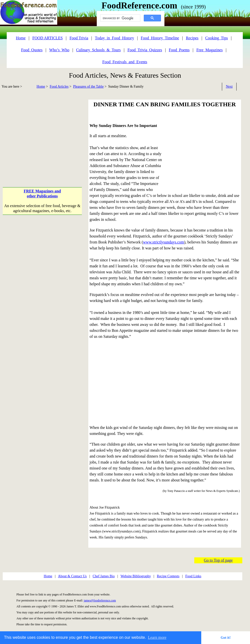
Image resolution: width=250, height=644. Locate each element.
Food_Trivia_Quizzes (145, 50)
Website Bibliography (136, 576)
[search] (120, 18)
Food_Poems (179, 50)
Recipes (192, 38)
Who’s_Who (59, 50)
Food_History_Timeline (160, 38)
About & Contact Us (72, 576)
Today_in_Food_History (115, 38)
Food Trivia (79, 38)
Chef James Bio (104, 576)
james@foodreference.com (100, 600)
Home (41, 87)
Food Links (193, 576)
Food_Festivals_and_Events (125, 62)
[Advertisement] (43, 134)
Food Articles (59, 87)
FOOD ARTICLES (48, 38)
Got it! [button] (226, 638)
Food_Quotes (32, 50)
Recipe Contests (168, 576)
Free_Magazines (209, 50)
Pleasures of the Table (88, 87)
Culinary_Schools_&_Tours (98, 50)
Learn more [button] (157, 637)
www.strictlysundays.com (164, 242)
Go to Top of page (218, 560)
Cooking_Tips (217, 38)
